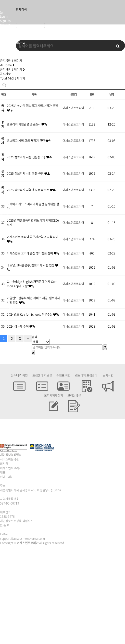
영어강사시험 (8, 140)
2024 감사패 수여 (18, 326)
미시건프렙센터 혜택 (12, 188)
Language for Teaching (16, 149)
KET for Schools (11, 82)
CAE (3, 96)
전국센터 (5, 175)
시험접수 (5, 201)
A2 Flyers (6, 78)
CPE (3, 100)
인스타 (4, 30)
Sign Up (5, 21)
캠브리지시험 (8, 65)
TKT (3, 144)
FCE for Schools (11, 91)
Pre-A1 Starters (11, 69)
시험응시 (5, 197)
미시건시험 (7, 56)
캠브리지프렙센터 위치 (14, 184)
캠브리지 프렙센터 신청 (14, 179)
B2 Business (8, 162)
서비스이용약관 (9, 459)
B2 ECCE (6, 131)
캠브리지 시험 (8, 52)
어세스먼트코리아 (11, 43)
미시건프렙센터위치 (12, 193)
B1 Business (8, 157)
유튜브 (4, 34)
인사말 (4, 47)
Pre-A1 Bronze (10, 109)
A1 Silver (6, 113)
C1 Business (8, 166)
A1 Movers (7, 74)
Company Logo (6, 5)
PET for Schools (11, 87)
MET (3, 126)
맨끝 (28, 338)
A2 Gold (5, 118)
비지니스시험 (8, 153)
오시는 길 (6, 60)
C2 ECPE (6, 135)
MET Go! (6, 122)
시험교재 (5, 210)
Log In (4, 16)
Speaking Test (10, 171)
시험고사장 (7, 206)
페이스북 (5, 25)
